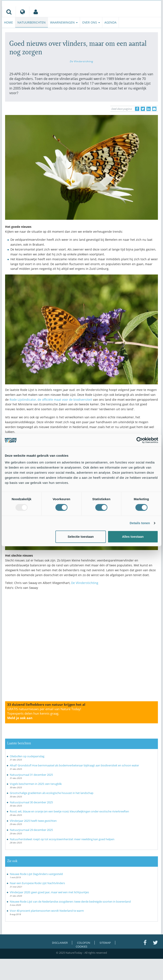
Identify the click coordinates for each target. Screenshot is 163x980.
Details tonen (140, 523)
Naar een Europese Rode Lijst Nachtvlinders (37, 883)
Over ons (91, 22)
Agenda (110, 22)
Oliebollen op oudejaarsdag (27, 756)
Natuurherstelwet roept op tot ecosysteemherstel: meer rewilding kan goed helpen (62, 839)
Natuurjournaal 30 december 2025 (31, 802)
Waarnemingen (64, 22)
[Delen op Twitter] (143, 109)
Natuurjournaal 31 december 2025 (31, 775)
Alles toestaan (133, 537)
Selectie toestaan (81, 537)
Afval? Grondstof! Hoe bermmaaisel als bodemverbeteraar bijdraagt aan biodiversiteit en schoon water (74, 765)
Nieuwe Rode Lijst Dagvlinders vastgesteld (36, 874)
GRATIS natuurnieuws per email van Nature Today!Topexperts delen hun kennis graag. (44, 713)
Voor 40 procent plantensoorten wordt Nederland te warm (47, 911)
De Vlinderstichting (81, 61)
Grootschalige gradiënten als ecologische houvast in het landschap (52, 793)
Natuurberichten (32, 22)
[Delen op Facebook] (137, 109)
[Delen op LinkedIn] (149, 109)
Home (8, 22)
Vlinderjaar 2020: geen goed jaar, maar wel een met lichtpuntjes (49, 892)
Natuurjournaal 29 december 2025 (31, 830)
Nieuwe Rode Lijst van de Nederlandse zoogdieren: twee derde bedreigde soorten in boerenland (70, 902)
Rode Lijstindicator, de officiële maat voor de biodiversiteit (51, 400)
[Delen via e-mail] (154, 109)
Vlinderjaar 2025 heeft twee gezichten (33, 821)
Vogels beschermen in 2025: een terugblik (36, 784)
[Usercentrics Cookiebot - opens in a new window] (140, 440)
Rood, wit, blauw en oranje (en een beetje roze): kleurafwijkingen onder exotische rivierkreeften (69, 811)
